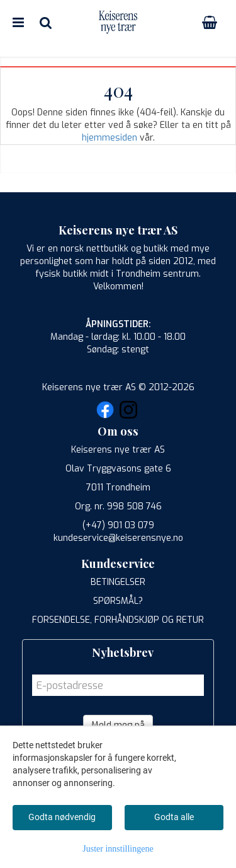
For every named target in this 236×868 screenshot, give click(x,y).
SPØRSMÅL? (118, 601)
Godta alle (174, 817)
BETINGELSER (118, 582)
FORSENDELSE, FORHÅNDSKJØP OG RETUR (118, 620)
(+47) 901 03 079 (118, 525)
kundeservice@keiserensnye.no (118, 538)
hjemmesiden (110, 138)
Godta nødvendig (62, 817)
